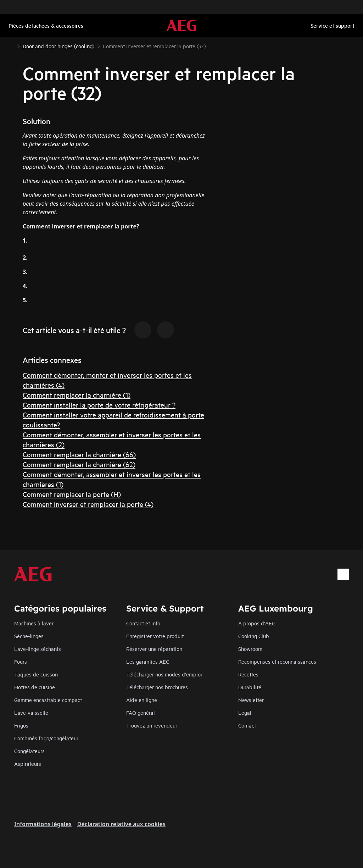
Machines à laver (34, 623)
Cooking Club (254, 636)
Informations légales (43, 824)
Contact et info (143, 623)
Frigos (21, 725)
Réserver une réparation (154, 649)
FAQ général (141, 712)
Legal (245, 712)
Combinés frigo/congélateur (46, 738)
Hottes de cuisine (35, 687)
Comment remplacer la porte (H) (72, 494)
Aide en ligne (142, 700)
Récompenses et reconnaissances (277, 661)
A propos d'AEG (257, 623)
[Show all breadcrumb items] (11, 45)
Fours (21, 661)
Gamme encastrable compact (48, 700)
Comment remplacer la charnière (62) (79, 464)
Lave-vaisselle (31, 712)
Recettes (248, 674)
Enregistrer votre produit (155, 636)
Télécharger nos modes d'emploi (164, 674)
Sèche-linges (29, 636)
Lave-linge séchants (38, 649)
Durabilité (250, 687)
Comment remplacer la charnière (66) (79, 454)
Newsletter (251, 700)
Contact (247, 725)
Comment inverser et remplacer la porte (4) (88, 504)
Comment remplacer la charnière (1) (77, 395)
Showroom (250, 649)
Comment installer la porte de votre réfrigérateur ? (99, 405)
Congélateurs (29, 751)
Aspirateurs (28, 764)
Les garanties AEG (148, 661)
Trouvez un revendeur (152, 725)
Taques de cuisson (36, 674)
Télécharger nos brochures (157, 687)
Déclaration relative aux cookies (121, 824)
